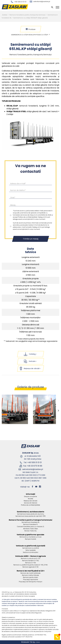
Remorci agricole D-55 (30, 567)
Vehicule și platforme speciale (30, 535)
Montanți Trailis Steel (30, 529)
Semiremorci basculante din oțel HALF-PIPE (30, 516)
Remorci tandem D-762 (30, 561)
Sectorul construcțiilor (31, 552)
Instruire (31, 361)
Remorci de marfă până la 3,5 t (31, 571)
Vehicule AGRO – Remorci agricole (31, 556)
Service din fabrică (30, 503)
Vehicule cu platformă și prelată (31, 546)
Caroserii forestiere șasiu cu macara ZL (31, 527)
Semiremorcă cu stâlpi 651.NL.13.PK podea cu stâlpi (31, 35)
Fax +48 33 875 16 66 (33, 466)
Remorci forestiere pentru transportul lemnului (27, 15)
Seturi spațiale (31, 550)
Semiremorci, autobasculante (31, 512)
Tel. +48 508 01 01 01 (33, 462)
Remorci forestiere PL (30, 524)
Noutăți (30, 499)
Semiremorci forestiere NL (30, 522)
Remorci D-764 (31, 563)
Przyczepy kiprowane (31, 579)
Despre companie (30, 496)
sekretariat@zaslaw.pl (40, 1)
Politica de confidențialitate (30, 505)
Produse (31, 29)
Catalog (31, 354)
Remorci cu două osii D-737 (31, 558)
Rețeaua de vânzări (31, 369)
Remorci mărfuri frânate (30, 575)
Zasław (5, 15)
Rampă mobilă (30, 539)
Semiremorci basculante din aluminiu (31, 514)
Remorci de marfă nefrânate (30, 573)
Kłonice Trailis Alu (30, 531)
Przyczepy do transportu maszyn (31, 582)
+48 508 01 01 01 (19, 2)
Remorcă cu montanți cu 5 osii (30, 537)
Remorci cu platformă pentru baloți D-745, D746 (30, 565)
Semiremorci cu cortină (31, 548)
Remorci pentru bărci (30, 577)
